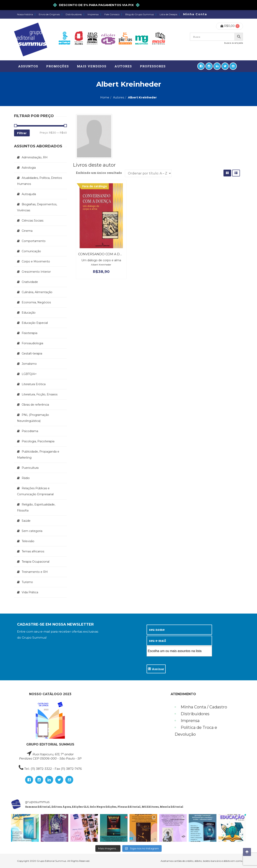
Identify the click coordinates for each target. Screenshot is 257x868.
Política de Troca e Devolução (196, 731)
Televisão (28, 541)
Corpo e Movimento (36, 261)
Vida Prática (30, 592)
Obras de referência (35, 405)
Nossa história (25, 14)
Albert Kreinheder (101, 265)
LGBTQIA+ (29, 374)
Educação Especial (35, 323)
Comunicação (31, 251)
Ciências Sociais (33, 221)
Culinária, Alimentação (37, 292)
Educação (29, 313)
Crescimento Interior (36, 272)
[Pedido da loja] (148, 173)
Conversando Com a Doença (105, 254)
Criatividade (30, 282)
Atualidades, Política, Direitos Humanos (39, 181)
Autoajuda (29, 194)
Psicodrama (30, 431)
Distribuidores (74, 14)
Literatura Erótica (34, 384)
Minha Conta (195, 14)
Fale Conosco (112, 14)
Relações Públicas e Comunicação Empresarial (35, 491)
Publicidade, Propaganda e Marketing (38, 455)
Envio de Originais (49, 14)
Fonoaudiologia (32, 343)
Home (105, 97)
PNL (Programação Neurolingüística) (33, 418)
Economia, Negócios (36, 302)
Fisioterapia (30, 333)
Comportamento (34, 241)
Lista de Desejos (168, 14)
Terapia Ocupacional (36, 562)
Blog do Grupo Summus (140, 14)
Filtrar (22, 133)
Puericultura (30, 468)
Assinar (156, 669)
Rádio (26, 478)
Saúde (26, 521)
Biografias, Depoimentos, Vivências (37, 207)
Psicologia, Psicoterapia (38, 441)
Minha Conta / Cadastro (204, 707)
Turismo (27, 582)
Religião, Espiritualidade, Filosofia (36, 507)
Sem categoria (32, 531)
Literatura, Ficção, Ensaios (40, 394)
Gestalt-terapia (32, 353)
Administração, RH (35, 157)
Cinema (27, 231)
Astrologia (29, 168)
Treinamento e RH (35, 572)
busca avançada (234, 43)
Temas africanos (33, 551)
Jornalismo (29, 364)
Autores (119, 97)
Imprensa (93, 14)
